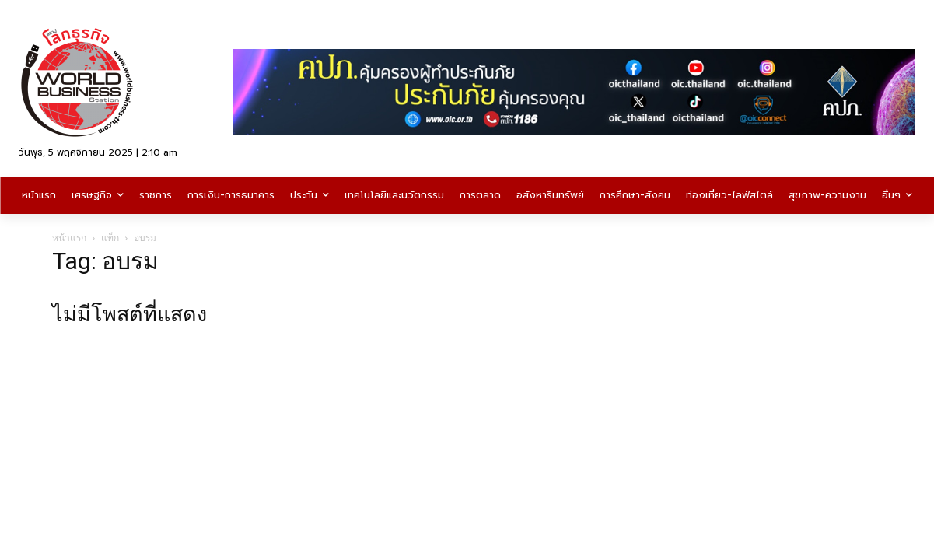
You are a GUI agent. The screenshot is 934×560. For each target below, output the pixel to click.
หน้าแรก (69, 238)
